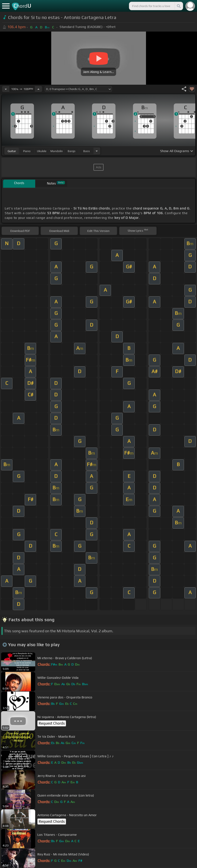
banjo (72, 151)
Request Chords (52, 723)
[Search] (178, 6)
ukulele (42, 151)
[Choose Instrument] (97, 151)
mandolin (57, 151)
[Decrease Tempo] (6, 89)
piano (27, 151)
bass (87, 151)
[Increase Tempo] (38, 89)
